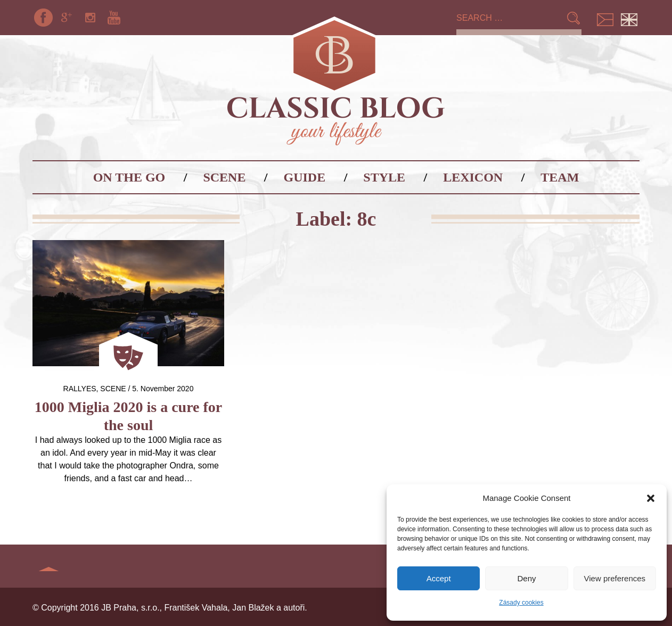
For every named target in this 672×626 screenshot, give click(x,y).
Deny (526, 578)
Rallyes (80, 389)
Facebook (43, 18)
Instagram (91, 18)
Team (560, 177)
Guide (305, 177)
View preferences (615, 578)
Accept (439, 578)
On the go (129, 177)
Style (384, 177)
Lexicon (473, 177)
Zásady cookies (521, 603)
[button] (651, 498)
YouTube (114, 18)
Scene (224, 177)
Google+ (67, 18)
